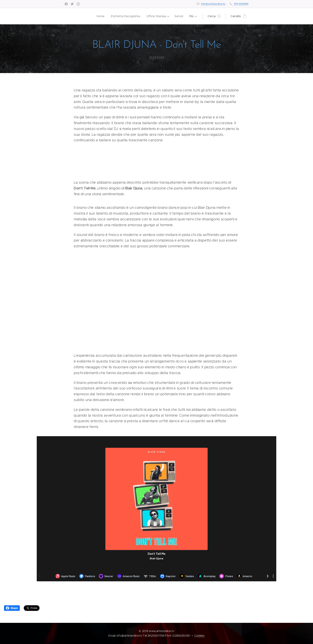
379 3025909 (241, 4)
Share (12, 608)
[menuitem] (100, 16)
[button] (214, 16)
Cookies (199, 636)
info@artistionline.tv (213, 4)
